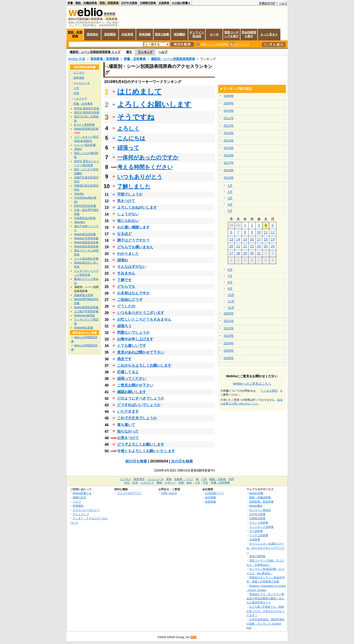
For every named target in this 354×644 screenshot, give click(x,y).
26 (273, 246)
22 (245, 246)
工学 (76, 88)
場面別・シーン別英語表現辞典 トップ (95, 52)
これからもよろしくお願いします (144, 365)
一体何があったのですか (148, 157)
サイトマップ (81, 514)
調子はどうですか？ (133, 240)
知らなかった (128, 431)
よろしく (128, 128)
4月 (230, 205)
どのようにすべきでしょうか (141, 398)
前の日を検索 (136, 461)
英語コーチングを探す (232, 34)
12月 (231, 308)
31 (259, 253)
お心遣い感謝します (133, 227)
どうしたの (126, 306)
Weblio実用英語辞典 (86, 129)
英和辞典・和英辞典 (105, 59)
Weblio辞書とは (82, 493)
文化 (127, 483)
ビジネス (79, 73)
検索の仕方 (79, 497)
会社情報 (210, 497)
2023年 (229, 336)
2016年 (229, 155)
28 (238, 253)
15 (245, 239)
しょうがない (128, 214)
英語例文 (93, 34)
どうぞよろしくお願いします (141, 444)
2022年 (229, 328)
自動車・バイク (184, 479)
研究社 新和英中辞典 (87, 113)
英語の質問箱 (257, 556)
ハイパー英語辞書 (85, 145)
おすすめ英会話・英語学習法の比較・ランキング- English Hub (265, 623)
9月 (230, 289)
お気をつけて (128, 438)
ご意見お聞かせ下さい (135, 385)
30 (252, 253)
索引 (129, 52)
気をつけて (126, 201)
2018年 (229, 170)
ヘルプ (283, 3)
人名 (197, 483)
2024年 (229, 343)
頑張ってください (132, 378)
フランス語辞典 (259, 523)
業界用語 (79, 78)
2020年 (229, 313)
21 (238, 246)
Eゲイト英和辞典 (84, 125)
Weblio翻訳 (256, 506)
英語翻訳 (179, 34)
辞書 (70, 3)
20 (231, 246)
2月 (230, 192)
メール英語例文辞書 (86, 259)
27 (231, 253)
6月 (230, 270)
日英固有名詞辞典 (85, 218)
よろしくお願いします (154, 104)
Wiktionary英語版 (84, 315)
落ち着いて (126, 425)
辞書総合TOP (267, 3)
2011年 (229, 118)
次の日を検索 (182, 461)
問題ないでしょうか (133, 332)
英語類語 (110, 34)
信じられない (128, 221)
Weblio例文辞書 (84, 328)
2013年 (229, 133)
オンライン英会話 (197, 34)
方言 (205, 483)
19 (273, 239)
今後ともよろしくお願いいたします (146, 451)
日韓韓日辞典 (148, 3)
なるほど (124, 234)
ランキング (145, 52)
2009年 (229, 103)
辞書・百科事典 (135, 59)
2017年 (229, 163)
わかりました (128, 254)
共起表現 (127, 34)
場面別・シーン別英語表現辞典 (173, 59)
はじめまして (140, 92)
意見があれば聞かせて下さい (141, 352)
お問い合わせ (169, 493)
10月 (231, 295)
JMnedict (79, 222)
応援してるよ (128, 372)
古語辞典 (164, 3)
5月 (230, 211)
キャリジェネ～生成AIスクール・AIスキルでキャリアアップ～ (265, 548)
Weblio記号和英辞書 (86, 238)
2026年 (229, 358)
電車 (169, 479)
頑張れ (123, 260)
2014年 (229, 140)
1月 (230, 186)
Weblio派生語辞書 (85, 234)
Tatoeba (79, 194)
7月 (230, 276)
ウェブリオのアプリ (129, 493)
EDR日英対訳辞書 (85, 206)
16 (252, 239)
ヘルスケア (80, 99)
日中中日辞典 (129, 3)
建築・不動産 (218, 479)
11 (266, 232)
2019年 (229, 178)
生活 (135, 483)
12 (273, 232)
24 (259, 246)
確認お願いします (132, 392)
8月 (230, 282)
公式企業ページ (214, 493)
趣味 (159, 483)
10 (259, 232)
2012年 (229, 126)
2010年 (229, 111)
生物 (181, 483)
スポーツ (170, 483)
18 (266, 239)
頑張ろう (124, 326)
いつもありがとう (140, 177)
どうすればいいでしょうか (139, 405)
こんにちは (131, 138)
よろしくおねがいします (137, 207)
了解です (124, 280)
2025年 (229, 351)
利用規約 (78, 506)
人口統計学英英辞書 (86, 311)
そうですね (136, 117)
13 (231, 239)
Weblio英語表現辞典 (86, 246)
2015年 (229, 148)
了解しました (134, 186)
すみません (126, 273)
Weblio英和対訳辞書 (86, 307)
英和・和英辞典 (109, 3)
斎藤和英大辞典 (84, 295)
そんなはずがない (132, 267)
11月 (231, 301)
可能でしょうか (130, 194)
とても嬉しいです (132, 346)
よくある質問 (269, 391)
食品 (189, 483)
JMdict (78, 149)
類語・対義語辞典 (86, 3)
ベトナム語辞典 (259, 535)
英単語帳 (145, 34)
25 (266, 246)
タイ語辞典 (256, 531)
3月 (230, 198)
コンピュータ (82, 83)
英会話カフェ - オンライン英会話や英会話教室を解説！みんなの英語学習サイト (265, 598)
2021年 (229, 321)
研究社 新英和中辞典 (87, 108)
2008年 (229, 96)
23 (252, 246)
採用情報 (210, 502)
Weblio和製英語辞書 (86, 242)
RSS (194, 637)
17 (259, 239)
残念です (124, 359)
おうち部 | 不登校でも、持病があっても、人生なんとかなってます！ (265, 611)
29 (245, 253)
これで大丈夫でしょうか (137, 418)
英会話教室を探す (249, 34)
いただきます (128, 411)
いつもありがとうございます (141, 313)
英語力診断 (162, 34)
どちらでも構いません (135, 247)
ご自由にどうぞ (130, 300)
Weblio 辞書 (77, 59)
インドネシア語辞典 (261, 527)
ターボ (214, 34)
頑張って (128, 148)
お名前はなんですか (133, 293)
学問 (76, 93)
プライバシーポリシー (86, 510)
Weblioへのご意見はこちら (252, 384)
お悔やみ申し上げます (135, 339)
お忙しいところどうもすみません (144, 319)
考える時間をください (145, 167)
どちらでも (126, 286)
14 (238, 239)
